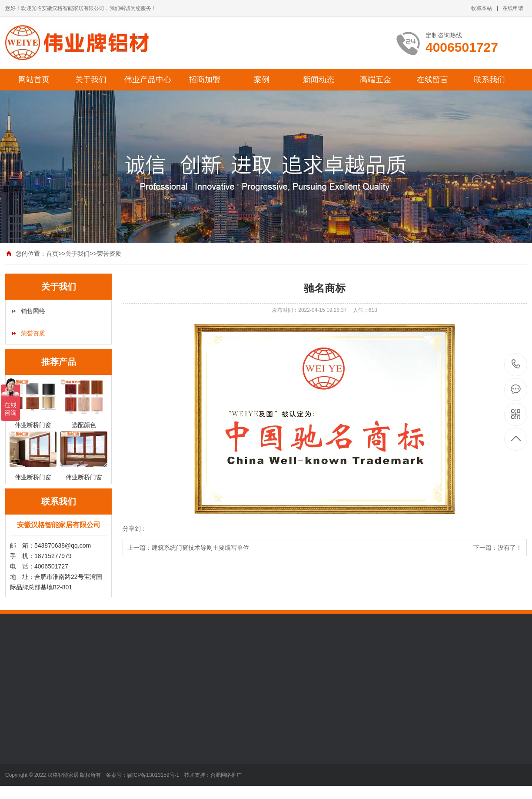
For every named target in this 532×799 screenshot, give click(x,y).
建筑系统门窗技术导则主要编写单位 (200, 548)
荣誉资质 (109, 254)
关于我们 (91, 80)
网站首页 (34, 80)
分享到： (135, 528)
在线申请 (513, 8)
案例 (262, 80)
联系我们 (489, 80)
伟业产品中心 (148, 80)
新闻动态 (319, 80)
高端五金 (376, 80)
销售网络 (33, 311)
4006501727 (516, 364)
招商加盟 (205, 80)
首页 (52, 254)
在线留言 (432, 80)
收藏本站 (482, 8)
